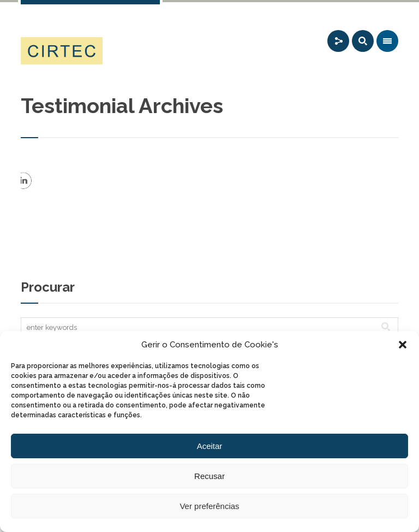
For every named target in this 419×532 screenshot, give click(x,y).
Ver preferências (209, 506)
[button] (403, 345)
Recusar (209, 476)
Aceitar (210, 446)
